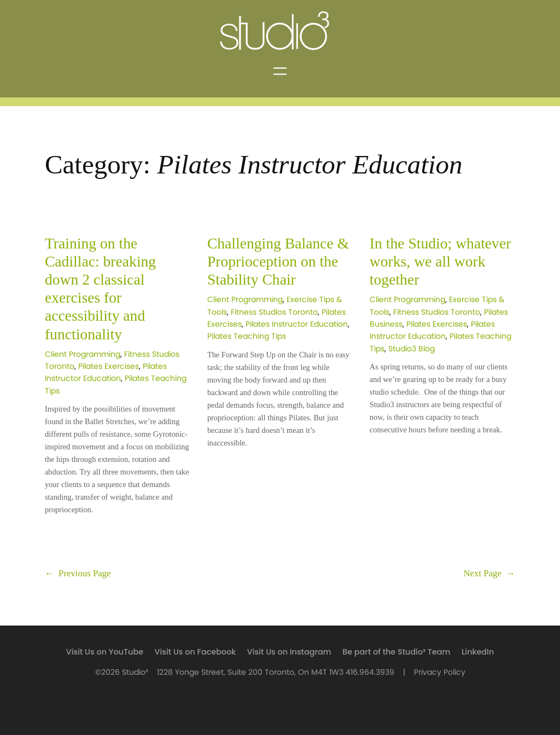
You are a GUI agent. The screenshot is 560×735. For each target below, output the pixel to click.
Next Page (489, 574)
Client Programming (83, 354)
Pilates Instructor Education (297, 324)
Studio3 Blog (412, 349)
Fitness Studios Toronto (274, 312)
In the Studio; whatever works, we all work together (441, 261)
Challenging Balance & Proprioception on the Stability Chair (278, 261)
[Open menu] (280, 71)
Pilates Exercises (109, 366)
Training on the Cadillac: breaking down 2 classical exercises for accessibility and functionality (100, 289)
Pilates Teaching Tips (247, 336)
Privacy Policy (440, 672)
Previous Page (78, 574)
